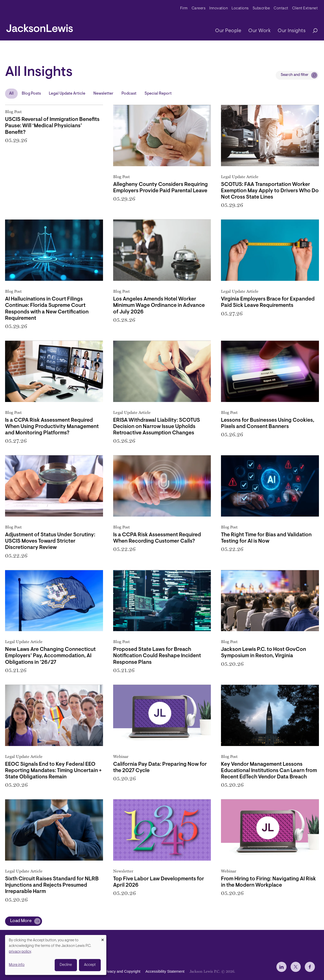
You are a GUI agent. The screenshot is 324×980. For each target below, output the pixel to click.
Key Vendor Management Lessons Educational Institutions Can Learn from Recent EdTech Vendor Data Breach (269, 771)
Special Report (158, 94)
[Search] (313, 31)
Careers (199, 8)
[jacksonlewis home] (40, 27)
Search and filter (295, 75)
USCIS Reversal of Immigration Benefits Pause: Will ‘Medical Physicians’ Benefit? (52, 126)
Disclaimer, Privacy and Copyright (112, 971)
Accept (90, 965)
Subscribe (261, 8)
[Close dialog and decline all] (103, 938)
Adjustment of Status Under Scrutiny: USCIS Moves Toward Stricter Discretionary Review (50, 541)
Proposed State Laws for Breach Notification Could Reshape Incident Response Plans (157, 656)
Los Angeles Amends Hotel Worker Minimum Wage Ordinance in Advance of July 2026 (159, 305)
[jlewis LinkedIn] (281, 967)
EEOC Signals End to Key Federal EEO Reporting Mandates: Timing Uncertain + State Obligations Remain (53, 771)
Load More (21, 921)
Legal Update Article (67, 94)
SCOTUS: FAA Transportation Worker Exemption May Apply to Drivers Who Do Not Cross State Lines (270, 191)
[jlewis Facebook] (310, 967)
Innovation (219, 8)
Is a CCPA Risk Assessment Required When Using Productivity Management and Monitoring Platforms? (52, 427)
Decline (66, 965)
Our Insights (292, 31)
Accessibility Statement (165, 971)
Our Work (259, 31)
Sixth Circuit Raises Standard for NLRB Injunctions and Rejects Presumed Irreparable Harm (52, 885)
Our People (228, 31)
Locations (240, 8)
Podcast (129, 94)
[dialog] (56, 955)
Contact (281, 8)
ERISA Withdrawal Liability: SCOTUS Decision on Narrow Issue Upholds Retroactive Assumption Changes (157, 427)
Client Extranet (305, 8)
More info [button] (17, 965)
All (11, 94)
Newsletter (103, 94)
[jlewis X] (296, 967)
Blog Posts (31, 94)
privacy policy (20, 952)
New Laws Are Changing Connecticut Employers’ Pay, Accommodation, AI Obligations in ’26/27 (50, 656)
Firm (184, 8)
